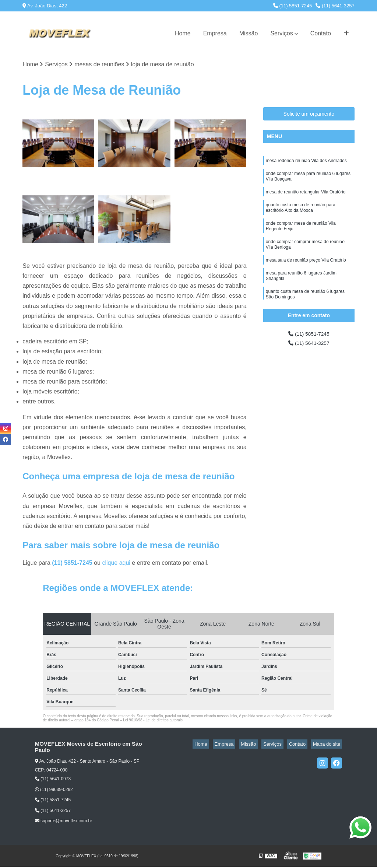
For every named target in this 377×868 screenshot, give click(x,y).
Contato (321, 33)
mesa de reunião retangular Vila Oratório (306, 197)
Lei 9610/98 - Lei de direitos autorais (153, 721)
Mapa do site (328, 745)
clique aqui (116, 564)
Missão (249, 33)
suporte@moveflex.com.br (64, 822)
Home (183, 33)
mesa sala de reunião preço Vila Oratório (306, 273)
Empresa (215, 33)
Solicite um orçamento (309, 115)
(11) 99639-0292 (54, 791)
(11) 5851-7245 (293, 6)
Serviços (281, 33)
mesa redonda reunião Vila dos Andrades (306, 162)
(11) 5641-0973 (53, 780)
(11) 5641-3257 (335, 6)
